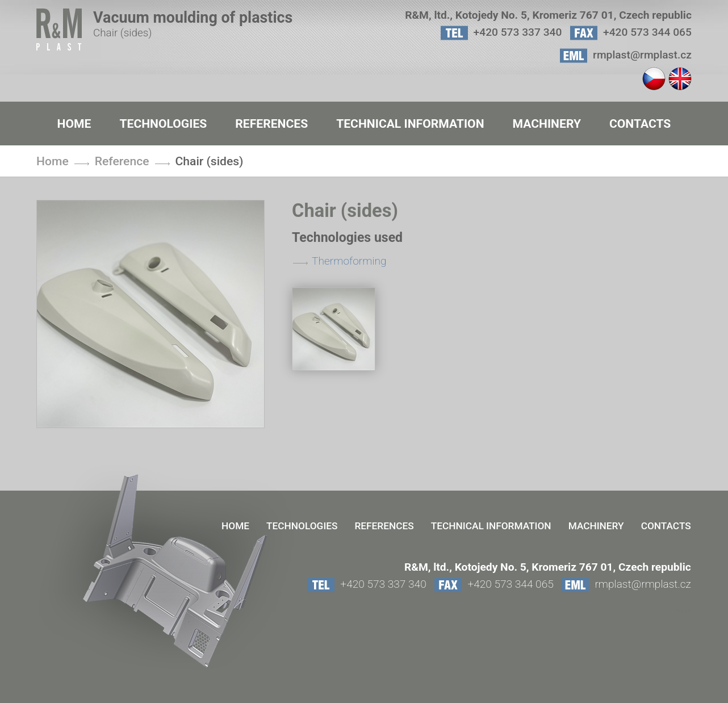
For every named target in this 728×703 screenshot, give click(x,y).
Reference (122, 161)
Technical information (410, 124)
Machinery (547, 124)
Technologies (163, 124)
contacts (640, 124)
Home (74, 124)
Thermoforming (349, 261)
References (271, 124)
